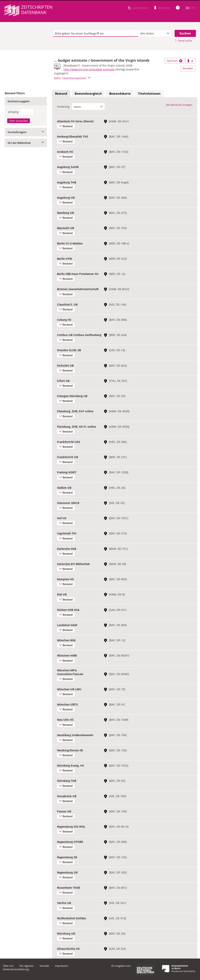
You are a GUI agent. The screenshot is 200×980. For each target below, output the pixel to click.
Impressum (62, 966)
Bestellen (188, 68)
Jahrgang (13, 112)
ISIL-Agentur (27, 966)
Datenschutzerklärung (16, 969)
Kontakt (44, 966)
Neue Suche (183, 41)
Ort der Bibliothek (26, 143)
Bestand (61, 93)
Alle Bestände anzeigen (179, 105)
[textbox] (96, 33)
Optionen (175, 61)
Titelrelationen (149, 93)
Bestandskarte (120, 93)
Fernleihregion (26, 132)
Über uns (8, 966)
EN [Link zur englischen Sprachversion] (187, 8)
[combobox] (155, 33)
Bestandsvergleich (88, 93)
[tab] (61, 94)
